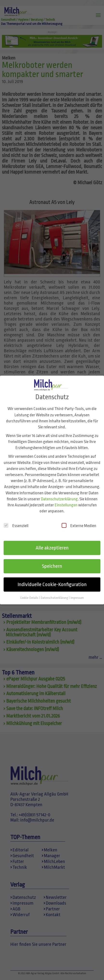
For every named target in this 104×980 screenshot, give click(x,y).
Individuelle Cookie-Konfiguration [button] (52, 578)
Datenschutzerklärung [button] (55, 591)
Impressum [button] (77, 591)
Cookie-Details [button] (29, 591)
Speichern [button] (52, 560)
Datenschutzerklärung (59, 492)
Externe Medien (79, 519)
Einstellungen (66, 498)
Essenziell (16, 519)
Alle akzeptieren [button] (52, 541)
